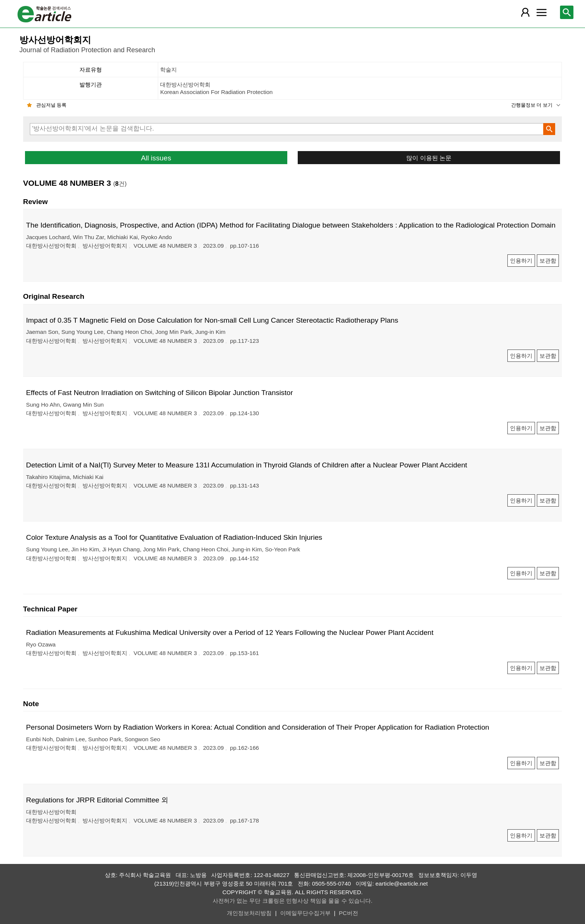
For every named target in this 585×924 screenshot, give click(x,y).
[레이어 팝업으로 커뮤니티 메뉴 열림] (541, 12)
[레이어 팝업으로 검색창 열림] (567, 12)
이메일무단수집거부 (305, 913)
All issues (156, 158)
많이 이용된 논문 (429, 158)
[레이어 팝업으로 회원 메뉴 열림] (525, 12)
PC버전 (348, 913)
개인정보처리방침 (249, 913)
